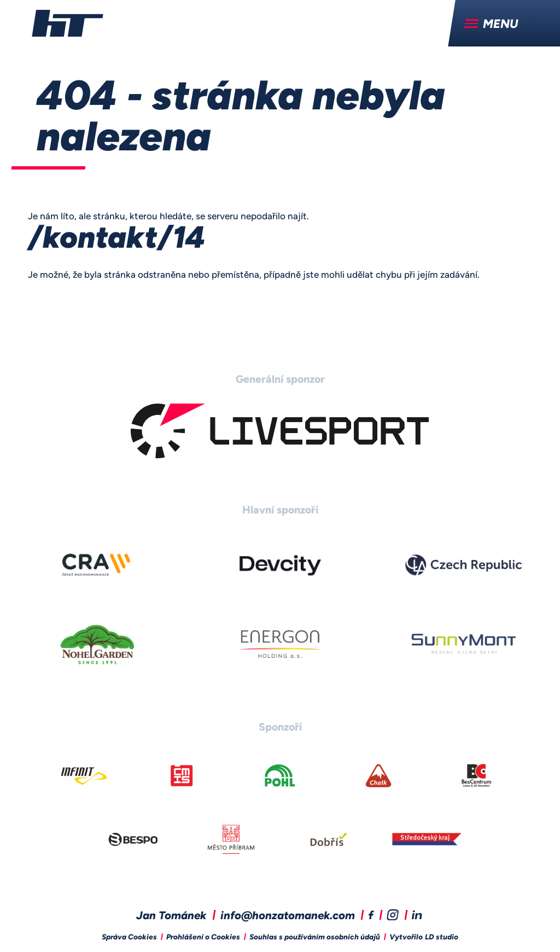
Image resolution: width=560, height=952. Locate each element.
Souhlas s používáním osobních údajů (315, 938)
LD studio (442, 938)
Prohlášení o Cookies (203, 938)
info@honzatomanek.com (288, 916)
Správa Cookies (129, 938)
